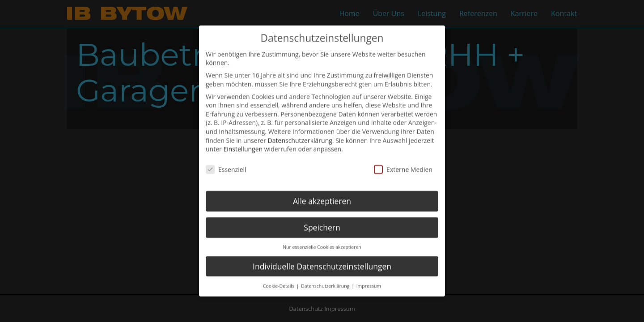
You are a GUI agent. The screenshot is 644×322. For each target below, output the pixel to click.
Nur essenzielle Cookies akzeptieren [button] (322, 237)
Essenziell (226, 160)
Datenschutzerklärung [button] (326, 276)
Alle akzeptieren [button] (322, 191)
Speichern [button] (322, 218)
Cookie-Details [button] (279, 276)
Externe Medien (403, 160)
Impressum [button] (369, 276)
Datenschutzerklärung (300, 131)
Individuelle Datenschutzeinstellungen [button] (322, 257)
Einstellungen (243, 140)
